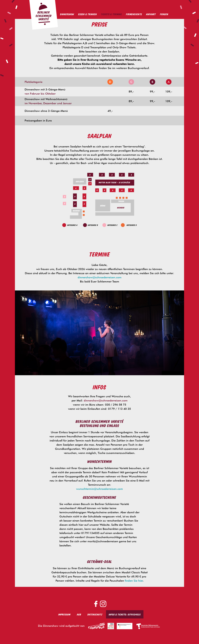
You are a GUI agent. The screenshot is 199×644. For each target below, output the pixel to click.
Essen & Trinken (88, 14)
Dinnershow (67, 14)
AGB (79, 614)
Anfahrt (151, 14)
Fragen (164, 14)
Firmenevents (134, 14)
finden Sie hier (134, 581)
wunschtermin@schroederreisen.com (99, 489)
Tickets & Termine (111, 14)
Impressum (64, 614)
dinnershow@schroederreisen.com (100, 277)
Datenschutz (95, 614)
